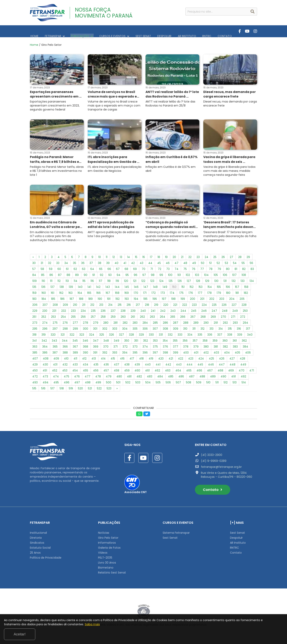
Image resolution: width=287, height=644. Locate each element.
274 (45, 322)
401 (196, 352)
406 (248, 352)
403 (216, 352)
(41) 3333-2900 (212, 454)
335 (200, 334)
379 (196, 346)
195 (145, 298)
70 (143, 268)
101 (179, 274)
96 (136, 274)
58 (42, 268)
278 (86, 322)
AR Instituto (238, 542)
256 (83, 316)
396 (145, 352)
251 (34, 316)
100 (170, 274)
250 (245, 310)
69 (135, 268)
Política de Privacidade (46, 557)
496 (67, 382)
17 (151, 256)
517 (53, 388)
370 (106, 346)
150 (174, 286)
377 (176, 346)
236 (103, 310)
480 (119, 376)
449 (243, 364)
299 (75, 328)
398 (165, 352)
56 (251, 262)
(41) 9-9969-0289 (214, 460)
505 (158, 382)
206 (35, 304)
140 (80, 286)
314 (221, 328)
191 (109, 298)
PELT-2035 (105, 557)
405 (237, 352)
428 (242, 358)
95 (127, 274)
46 (168, 262)
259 (113, 316)
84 (34, 274)
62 (75, 268)
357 (195, 340)
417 (132, 358)
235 (93, 310)
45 (159, 262)
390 (86, 352)
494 (46, 382)
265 (173, 316)
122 (143, 280)
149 (165, 286)
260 (123, 316)
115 (84, 280)
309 (176, 328)
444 (190, 364)
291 (216, 322)
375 (155, 346)
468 (220, 370)
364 (45, 346)
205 (242, 298)
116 (92, 280)
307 (155, 328)
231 (54, 310)
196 (155, 298)
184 (44, 298)
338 (230, 334)
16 (144, 256)
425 (211, 358)
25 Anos (35, 552)
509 (199, 382)
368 (86, 346)
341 (34, 340)
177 (200, 292)
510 (208, 382)
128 (198, 280)
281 (115, 322)
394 (125, 352)
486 (181, 376)
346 (85, 340)
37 (91, 262)
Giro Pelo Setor (108, 537)
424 (201, 358)
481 (129, 376)
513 (235, 382)
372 (125, 346)
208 (55, 304)
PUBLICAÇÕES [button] (79, 31)
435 (96, 364)
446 (211, 364)
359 (215, 340)
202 (212, 298)
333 (180, 334)
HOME (34, 31)
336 (210, 334)
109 (34, 280)
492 (243, 376)
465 (189, 370)
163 (70, 292)
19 (166, 256)
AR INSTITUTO (178, 31)
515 (34, 388)
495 (56, 382)
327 (121, 334)
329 (141, 334)
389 (75, 352)
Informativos (107, 542)
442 (168, 364)
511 (217, 382)
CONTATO (214, 31)
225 (214, 304)
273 (35, 322)
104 (206, 274)
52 (218, 262)
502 (128, 382)
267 (193, 316)
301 (95, 328)
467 (210, 370)
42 (133, 262)
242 (163, 310)
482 (139, 376)
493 (35, 382)
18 (159, 256)
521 (90, 388)
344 (65, 340)
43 (142, 262)
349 (116, 340)
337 (220, 334)
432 (65, 364)
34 (66, 262)
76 (194, 268)
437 (116, 364)
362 (244, 340)
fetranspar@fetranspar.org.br (221, 466)
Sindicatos (37, 542)
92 (102, 274)
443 (179, 364)
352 (145, 340)
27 (231, 256)
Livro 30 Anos (107, 562)
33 (58, 262)
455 (86, 370)
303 (115, 328)
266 (183, 316)
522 (99, 388)
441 (158, 364)
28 (240, 256)
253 (53, 316)
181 (237, 292)
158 (246, 286)
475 (66, 376)
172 (154, 292)
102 (188, 274)
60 (59, 268)
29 (248, 256)
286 (165, 322)
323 (82, 334)
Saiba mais (115, 635)
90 (86, 274)
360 (225, 340)
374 (145, 346)
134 (252, 280)
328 (131, 334)
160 (44, 292)
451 (45, 370)
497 (77, 382)
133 (243, 280)
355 (175, 340)
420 (161, 358)
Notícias (104, 532)
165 (89, 292)
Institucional (38, 532)
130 (216, 280)
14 (129, 256)
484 (160, 376)
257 (93, 316)
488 (202, 376)
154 (210, 286)
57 (34, 268)
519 (71, 388)
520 (80, 388)
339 (240, 334)
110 (43, 280)
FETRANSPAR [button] (53, 31)
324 (92, 334)
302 (105, 328)
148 (155, 286)
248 (225, 310)
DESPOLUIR (157, 31)
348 (106, 340)
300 (86, 328)
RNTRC (197, 31)
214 (110, 304)
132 (234, 280)
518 (62, 388)
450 (35, 370)
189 (90, 298)
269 (213, 316)
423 (191, 358)
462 (157, 370)
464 (178, 370)
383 (235, 346)
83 (252, 268)
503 (138, 382)
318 (34, 334)
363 (35, 346)
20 (174, 256)
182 (246, 292)
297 (55, 328)
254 (63, 316)
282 (125, 322)
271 (233, 316)
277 (75, 322)
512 (226, 382)
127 (189, 280)
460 (137, 370)
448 (232, 364)
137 (53, 286)
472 (35, 376)
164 (80, 292)
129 (207, 280)
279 (96, 322)
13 (121, 256)
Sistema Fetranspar (176, 532)
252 (44, 316)
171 (145, 292)
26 (223, 256)
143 (108, 286)
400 (186, 352)
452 (55, 370)
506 (168, 382)
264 (163, 316)
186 (62, 298)
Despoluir (236, 537)
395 (135, 352)
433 (75, 364)
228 (244, 304)
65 (101, 268)
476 (77, 376)
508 (189, 382)
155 (219, 286)
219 (156, 304)
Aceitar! (267, 634)
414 (103, 358)
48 (185, 262)
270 (223, 316)
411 (75, 358)
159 (34, 292)
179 (219, 292)
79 (219, 268)
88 (68, 274)
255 (73, 316)
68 (126, 268)
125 (171, 280)
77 (202, 268)
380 (206, 346)
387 (55, 352)
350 (127, 340)
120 (126, 280)
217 (138, 304)
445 (200, 364)
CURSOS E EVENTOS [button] (110, 31)
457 (106, 370)
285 (155, 322)
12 (114, 256)
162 (61, 292)
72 (160, 268)
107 (234, 274)
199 (183, 298)
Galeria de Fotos (109, 547)
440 (148, 364)
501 (118, 382)
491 (233, 376)
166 (98, 292)
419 (151, 358)
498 (88, 382)
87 (60, 274)
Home (34, 43)
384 (245, 346)
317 (248, 328)
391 (95, 352)
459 (127, 370)
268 (203, 316)
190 (100, 298)
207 (45, 304)
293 (235, 322)
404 (227, 352)
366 (65, 346)
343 (54, 340)
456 (96, 370)
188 (81, 298)
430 (45, 364)
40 (116, 262)
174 (172, 292)
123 (152, 280)
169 (127, 292)
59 (51, 268)
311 (194, 328)
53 (226, 262)
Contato (213, 489)
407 (35, 358)
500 (109, 382)
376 (165, 346)
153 (201, 286)
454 (75, 370)
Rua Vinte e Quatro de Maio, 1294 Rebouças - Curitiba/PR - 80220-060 (227, 474)
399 (176, 352)
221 (175, 304)
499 (98, 382)
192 (117, 298)
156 (228, 286)
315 (230, 328)
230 (45, 310)
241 (153, 310)
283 (135, 322)
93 (110, 274)
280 (106, 322)
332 (170, 334)
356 (185, 340)
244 (183, 310)
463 (168, 370)
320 (53, 334)
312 (202, 328)
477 (87, 376)
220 (166, 304)
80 (228, 268)
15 (136, 256)
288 (186, 322)
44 (150, 262)
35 (75, 262)
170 (136, 292)
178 (209, 292)
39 (108, 262)
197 (164, 298)
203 (222, 298)
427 (232, 358)
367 (75, 346)
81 (236, 268)
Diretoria (36, 537)
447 (222, 364)
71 (152, 268)
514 (244, 382)
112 (59, 280)
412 (84, 358)
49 (194, 262)
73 (168, 268)
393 (115, 352)
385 (35, 352)
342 (44, 340)
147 (146, 286)
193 (127, 298)
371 (115, 346)
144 (117, 286)
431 (55, 364)
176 (191, 292)
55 (243, 262)
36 (83, 262)
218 (147, 304)
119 (117, 280)
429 (35, 364)
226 (224, 304)
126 (180, 280)
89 (77, 274)
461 (147, 370)
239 (133, 310)
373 (135, 346)
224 (204, 304)
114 (76, 280)
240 (143, 310)
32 (50, 262)
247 (214, 310)
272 (243, 316)
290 (206, 322)
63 (84, 268)
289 (196, 322)
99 (161, 274)
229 (35, 310)
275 (55, 322)
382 (225, 346)
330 (151, 334)
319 (44, 334)
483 (150, 376)
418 (141, 358)
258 (103, 316)
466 (199, 370)
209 (65, 304)
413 (94, 358)
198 (173, 298)
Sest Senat (170, 537)
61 (67, 268)
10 (100, 256)
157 (237, 286)
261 (133, 316)
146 (136, 286)
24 (206, 256)
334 (190, 334)
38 (100, 262)
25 (215, 256)
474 (56, 376)
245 (194, 310)
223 (194, 304)
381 (216, 346)
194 (136, 298)
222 (185, 304)
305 (135, 328)
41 (125, 262)
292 (225, 322)
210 (75, 304)
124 (161, 280)
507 (178, 382)
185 (53, 298)
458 (116, 370)
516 (43, 388)
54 (235, 262)
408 (46, 358)
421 (171, 358)
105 (216, 274)
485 (171, 376)
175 (181, 292)
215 (120, 304)
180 (228, 292)
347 (96, 340)
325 (102, 334)
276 (65, 322)
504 (148, 382)
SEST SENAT (137, 31)
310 (185, 328)
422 (181, 358)
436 (106, 364)
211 (84, 304)
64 (92, 268)
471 (252, 370)
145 (127, 286)
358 (205, 340)
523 (109, 388)
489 (213, 376)
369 (96, 346)
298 (65, 328)
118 (109, 280)
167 (108, 292)
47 (176, 262)
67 (118, 268)
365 (55, 346)
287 (176, 322)
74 (176, 268)
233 (73, 310)
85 (43, 274)
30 (34, 262)
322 (72, 334)
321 (63, 334)
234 (83, 310)
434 (86, 364)
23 (198, 256)
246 (204, 310)
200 (193, 298)
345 (75, 340)
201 (202, 298)
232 (64, 310)
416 (122, 358)
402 (206, 352)
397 (155, 352)
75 (185, 268)
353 (155, 340)
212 (92, 304)
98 (153, 274)
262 (142, 316)
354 (165, 340)
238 (123, 310)
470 (242, 370)
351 (136, 340)
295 (35, 328)
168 (117, 292)
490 (223, 376)
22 (190, 256)
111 (51, 280)
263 (152, 316)
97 (144, 274)
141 (89, 286)
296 (45, 328)
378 (186, 346)
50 (203, 262)
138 (62, 286)
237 (113, 310)
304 (125, 328)
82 (244, 268)
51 (210, 262)
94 (118, 274)
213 (101, 304)
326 (112, 334)
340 (250, 334)
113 (67, 280)
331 (161, 334)
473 (45, 376)
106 (225, 274)
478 (98, 376)
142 (98, 286)
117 (101, 280)
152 (192, 286)
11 (107, 256)
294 (245, 322)
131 (225, 280)
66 (109, 268)
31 (42, 262)
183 (34, 298)
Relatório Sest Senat (112, 572)
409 (56, 358)
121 (135, 280)
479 (109, 376)
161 (53, 292)
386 (45, 352)
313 (211, 328)
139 (71, 286)
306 (145, 328)
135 (34, 286)
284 (145, 322)
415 (113, 358)
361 (235, 340)
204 (232, 298)
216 (129, 304)
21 (182, 256)
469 (231, 370)
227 (234, 304)
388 (65, 352)
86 (51, 274)
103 (197, 274)
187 (72, 298)
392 (105, 352)
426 (222, 358)
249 (235, 310)
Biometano (106, 567)
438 (127, 364)
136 (43, 286)
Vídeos (103, 552)
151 (183, 286)
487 (192, 376)
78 (211, 268)
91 (94, 274)
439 (137, 364)
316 (239, 328)
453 (65, 370)
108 (244, 274)
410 (66, 358)
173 (163, 292)
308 (165, 328)
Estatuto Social (40, 547)
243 (173, 310)
